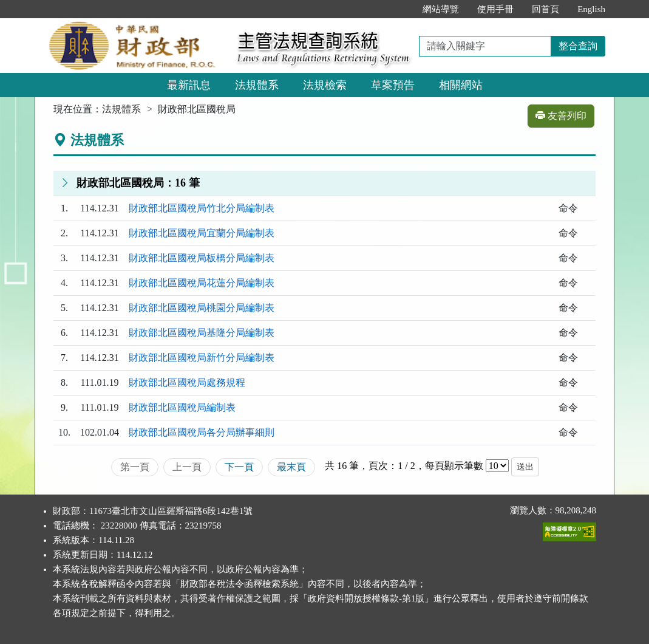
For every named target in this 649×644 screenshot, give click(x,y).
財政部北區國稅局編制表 (182, 407)
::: (401, 9)
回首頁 (545, 9)
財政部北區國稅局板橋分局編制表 (202, 258)
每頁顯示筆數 (454, 466)
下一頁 (239, 467)
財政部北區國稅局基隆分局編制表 (202, 333)
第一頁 (135, 467)
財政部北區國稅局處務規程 (187, 382)
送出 (525, 467)
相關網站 (461, 85)
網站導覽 (441, 9)
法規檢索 (325, 85)
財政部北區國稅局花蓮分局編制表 (202, 283)
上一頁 (187, 467)
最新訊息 (189, 85)
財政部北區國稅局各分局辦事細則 (202, 432)
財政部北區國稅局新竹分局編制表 (202, 358)
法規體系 (257, 85)
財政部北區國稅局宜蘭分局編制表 (202, 233)
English (591, 9)
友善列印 (561, 116)
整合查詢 (578, 46)
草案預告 (393, 85)
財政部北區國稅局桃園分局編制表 (202, 308)
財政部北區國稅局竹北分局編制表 (202, 208)
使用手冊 (495, 9)
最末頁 (291, 467)
